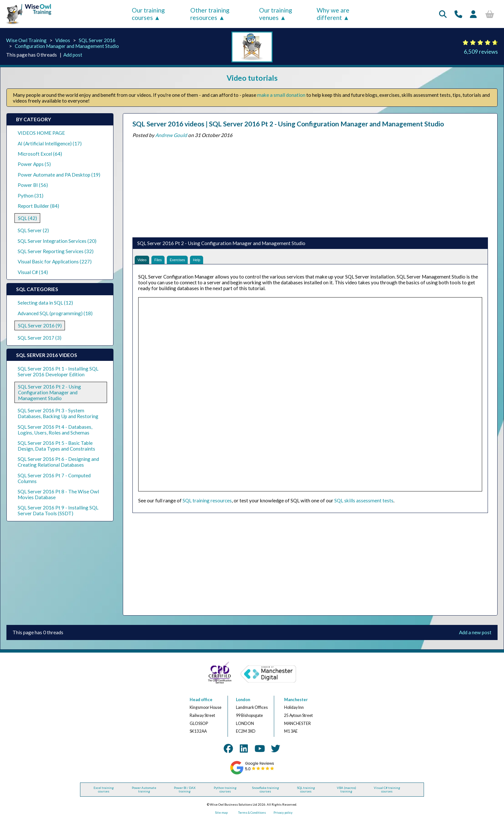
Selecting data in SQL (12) (45, 303)
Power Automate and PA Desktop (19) (59, 175)
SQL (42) (27, 218)
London (243, 703)
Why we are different (333, 14)
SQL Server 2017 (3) (40, 338)
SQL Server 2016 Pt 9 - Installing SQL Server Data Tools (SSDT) (58, 510)
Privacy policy (283, 816)
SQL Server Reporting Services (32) (56, 251)
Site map (221, 816)
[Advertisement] (310, 186)
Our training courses (148, 14)
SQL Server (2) (33, 230)
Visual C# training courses (387, 793)
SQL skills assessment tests (364, 504)
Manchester (296, 703)
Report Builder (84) (38, 206)
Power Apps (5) (34, 164)
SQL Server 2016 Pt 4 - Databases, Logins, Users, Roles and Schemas (55, 430)
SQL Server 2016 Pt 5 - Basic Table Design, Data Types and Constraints (56, 446)
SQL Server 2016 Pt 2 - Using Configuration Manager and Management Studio (50, 392)
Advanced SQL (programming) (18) (55, 313)
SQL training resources (207, 504)
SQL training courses (306, 793)
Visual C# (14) (33, 272)
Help (217, 261)
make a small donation (281, 95)
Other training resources (210, 14)
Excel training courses (104, 793)
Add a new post (475, 636)
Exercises (191, 261)
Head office (201, 703)
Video (144, 261)
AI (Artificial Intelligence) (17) (50, 143)
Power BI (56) (33, 185)
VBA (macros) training (346, 793)
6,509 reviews (481, 52)
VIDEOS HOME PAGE (41, 133)
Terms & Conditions (252, 816)
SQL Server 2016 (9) (40, 325)
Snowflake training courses (265, 793)
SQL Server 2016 (97, 40)
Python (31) (31, 196)
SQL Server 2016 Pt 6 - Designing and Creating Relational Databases (58, 462)
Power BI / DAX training (185, 793)
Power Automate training (144, 793)
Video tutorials (252, 78)
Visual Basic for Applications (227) (55, 261)
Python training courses (225, 793)
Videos (63, 40)
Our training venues (276, 14)
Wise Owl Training (26, 40)
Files (166, 261)
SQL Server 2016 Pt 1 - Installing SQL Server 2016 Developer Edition (58, 371)
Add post (73, 55)
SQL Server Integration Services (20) (57, 241)
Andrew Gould (171, 135)
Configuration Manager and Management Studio (67, 46)
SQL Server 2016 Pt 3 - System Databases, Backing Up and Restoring (58, 413)
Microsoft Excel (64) (40, 154)
